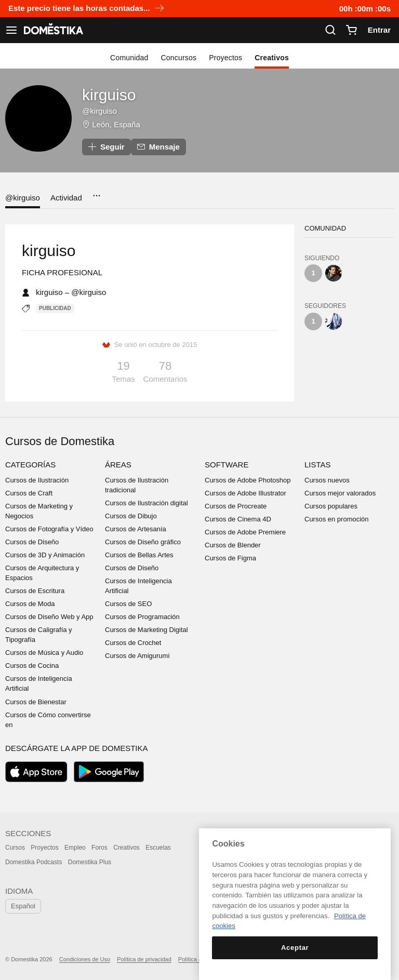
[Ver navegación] (11, 30)
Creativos (272, 58)
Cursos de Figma (230, 558)
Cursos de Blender (233, 545)
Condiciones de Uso (85, 959)
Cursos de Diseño (32, 542)
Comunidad (129, 58)
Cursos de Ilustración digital (147, 503)
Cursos (15, 848)
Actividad (66, 198)
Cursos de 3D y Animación (45, 555)
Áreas (118, 465)
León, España (116, 124)
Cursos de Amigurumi (137, 656)
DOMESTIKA (52, 30)
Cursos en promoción (337, 519)
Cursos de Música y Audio (44, 653)
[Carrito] (351, 30)
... (96, 192)
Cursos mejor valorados (340, 493)
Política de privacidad (144, 959)
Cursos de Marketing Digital (147, 630)
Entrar (379, 30)
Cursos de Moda (30, 604)
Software (227, 465)
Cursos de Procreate (236, 506)
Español (23, 906)
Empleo (75, 848)
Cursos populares (331, 506)
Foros (99, 848)
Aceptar (295, 948)
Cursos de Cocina (32, 666)
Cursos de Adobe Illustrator (245, 493)
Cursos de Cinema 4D (238, 519)
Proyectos (225, 58)
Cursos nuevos (327, 480)
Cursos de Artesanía (136, 529)
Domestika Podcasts (34, 862)
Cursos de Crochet (133, 643)
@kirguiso (23, 198)
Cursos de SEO (128, 604)
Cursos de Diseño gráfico (143, 542)
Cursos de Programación (142, 617)
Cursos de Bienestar (36, 702)
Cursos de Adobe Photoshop (248, 480)
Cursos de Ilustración (37, 480)
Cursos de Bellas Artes (139, 555)
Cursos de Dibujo (131, 516)
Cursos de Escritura (35, 591)
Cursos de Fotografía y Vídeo (49, 529)
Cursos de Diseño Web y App (49, 617)
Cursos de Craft (29, 493)
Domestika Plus (90, 862)
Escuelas (158, 848)
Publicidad (55, 308)
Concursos (179, 58)
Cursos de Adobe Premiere (245, 532)
